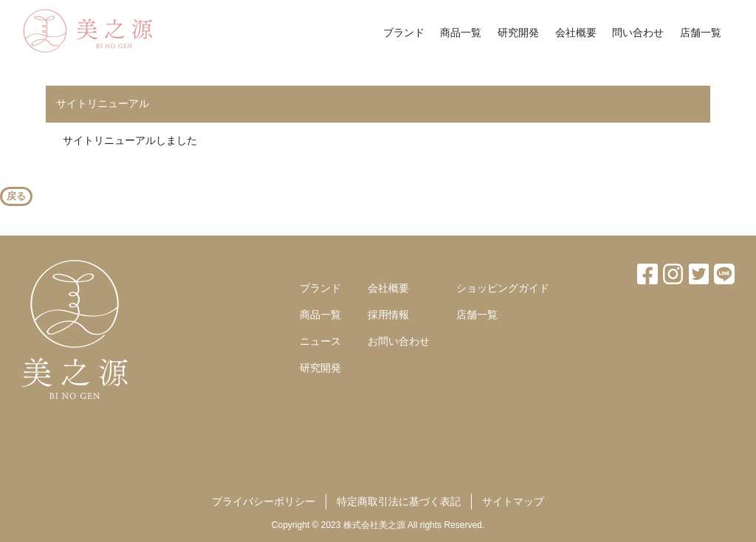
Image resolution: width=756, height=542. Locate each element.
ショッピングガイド (503, 288)
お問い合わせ (399, 341)
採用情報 (388, 315)
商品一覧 (461, 32)
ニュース (320, 341)
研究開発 (518, 32)
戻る (16, 196)
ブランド (404, 32)
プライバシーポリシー (264, 501)
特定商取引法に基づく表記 (399, 501)
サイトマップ (513, 501)
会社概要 (576, 32)
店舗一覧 (701, 32)
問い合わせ (638, 32)
